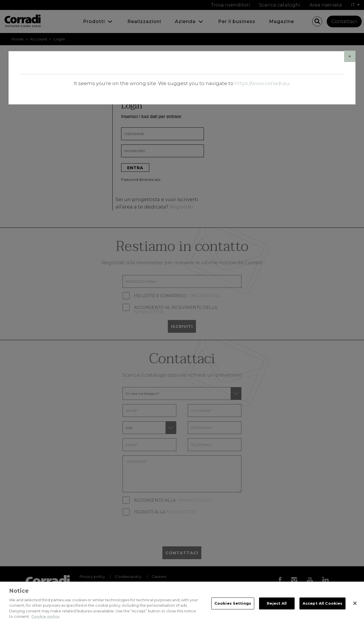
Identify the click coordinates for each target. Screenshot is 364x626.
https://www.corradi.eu (262, 83)
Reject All (277, 604)
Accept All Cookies (322, 604)
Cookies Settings (233, 604)
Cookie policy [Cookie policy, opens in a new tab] (45, 618)
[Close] (350, 56)
